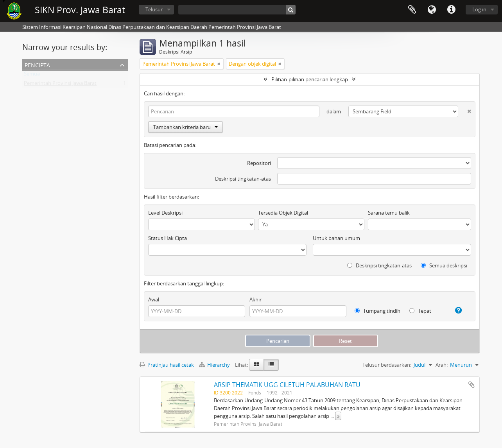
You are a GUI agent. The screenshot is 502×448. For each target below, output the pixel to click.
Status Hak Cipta (168, 238)
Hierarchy (215, 365)
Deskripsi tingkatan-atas (243, 179)
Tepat (420, 311)
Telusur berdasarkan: (387, 365)
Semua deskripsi (444, 265)
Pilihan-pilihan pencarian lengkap (310, 79)
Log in (479, 9)
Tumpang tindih (377, 311)
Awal (154, 299)
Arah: (442, 365)
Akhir (255, 299)
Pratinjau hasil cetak (167, 365)
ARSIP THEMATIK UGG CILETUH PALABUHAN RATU (287, 385)
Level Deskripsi (165, 213)
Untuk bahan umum (336, 238)
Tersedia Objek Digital (283, 213)
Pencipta (37, 64)
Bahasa (432, 10)
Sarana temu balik (389, 213)
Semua (32, 75)
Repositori (259, 163)
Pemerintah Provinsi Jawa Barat (60, 85)
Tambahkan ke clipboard (472, 385)
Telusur (154, 9)
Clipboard (412, 10)
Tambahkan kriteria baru (186, 127)
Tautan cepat (451, 10)
